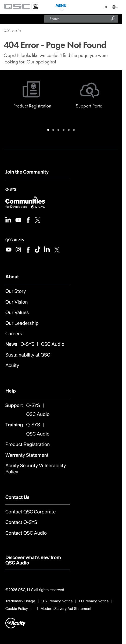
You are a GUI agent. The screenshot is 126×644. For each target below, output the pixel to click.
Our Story (16, 291)
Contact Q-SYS (21, 522)
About (12, 277)
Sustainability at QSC (28, 355)
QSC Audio (15, 240)
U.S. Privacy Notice (57, 601)
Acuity (12, 366)
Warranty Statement (27, 455)
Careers (14, 334)
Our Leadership (22, 323)
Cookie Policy (17, 609)
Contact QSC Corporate (31, 512)
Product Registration (28, 445)
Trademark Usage (20, 601)
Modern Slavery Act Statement (66, 609)
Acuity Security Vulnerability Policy (36, 469)
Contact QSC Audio (26, 533)
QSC (7, 31)
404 (19, 31)
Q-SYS (11, 190)
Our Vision (17, 302)
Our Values (17, 313)
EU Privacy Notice (94, 601)
